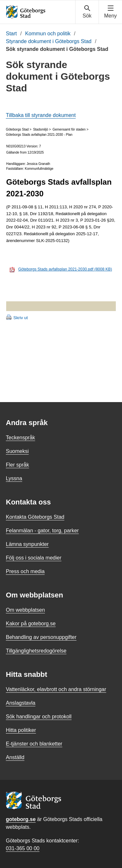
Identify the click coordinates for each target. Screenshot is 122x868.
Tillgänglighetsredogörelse (36, 651)
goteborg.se (21, 819)
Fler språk (17, 465)
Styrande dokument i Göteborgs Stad (49, 41)
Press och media (25, 571)
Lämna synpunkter (27, 544)
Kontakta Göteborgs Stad (35, 517)
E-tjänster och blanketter (34, 744)
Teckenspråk (20, 438)
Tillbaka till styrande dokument (41, 115)
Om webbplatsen (25, 610)
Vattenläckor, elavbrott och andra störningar (56, 689)
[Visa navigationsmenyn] (110, 12)
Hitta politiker (21, 730)
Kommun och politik (48, 34)
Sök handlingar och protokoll (39, 717)
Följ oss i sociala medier (34, 558)
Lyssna (14, 478)
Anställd (15, 757)
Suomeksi (17, 451)
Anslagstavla (21, 703)
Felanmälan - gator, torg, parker (42, 531)
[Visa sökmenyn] (87, 12)
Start (11, 34)
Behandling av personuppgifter (41, 637)
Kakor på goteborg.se (31, 624)
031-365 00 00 (23, 848)
